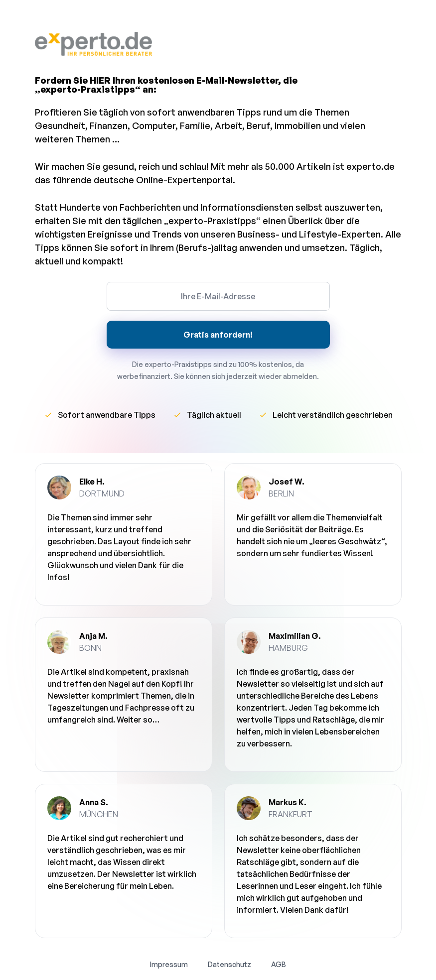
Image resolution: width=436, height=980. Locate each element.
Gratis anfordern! (218, 335)
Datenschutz (229, 964)
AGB (279, 964)
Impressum (169, 964)
